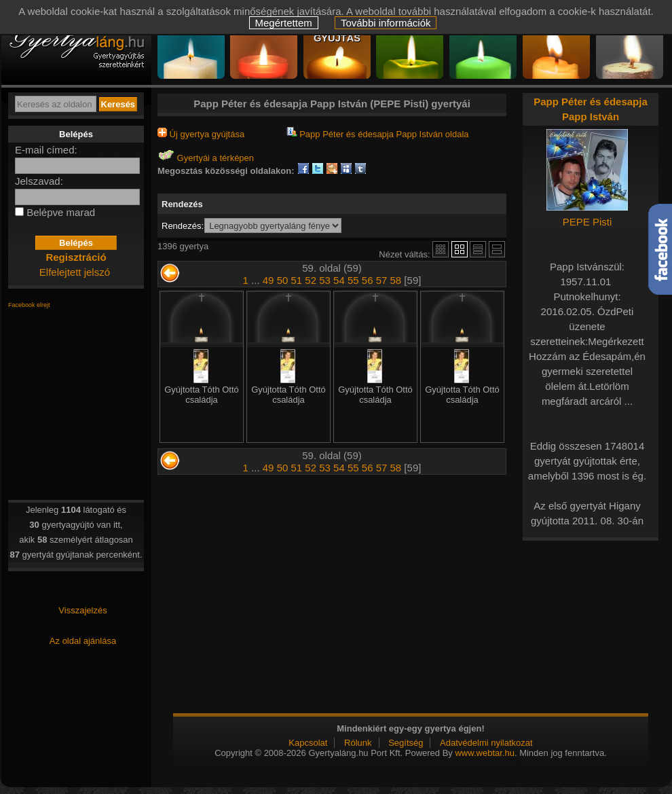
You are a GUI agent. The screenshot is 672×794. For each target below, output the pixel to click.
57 (382, 280)
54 (339, 280)
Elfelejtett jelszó (75, 272)
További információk (386, 23)
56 (368, 280)
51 (297, 280)
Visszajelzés (82, 610)
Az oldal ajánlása (83, 641)
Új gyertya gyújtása (201, 134)
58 (396, 280)
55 (353, 280)
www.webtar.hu (484, 753)
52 (311, 280)
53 (325, 280)
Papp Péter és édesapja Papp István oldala (378, 134)
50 (283, 280)
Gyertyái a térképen (206, 158)
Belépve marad (61, 212)
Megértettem (284, 23)
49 (268, 280)
